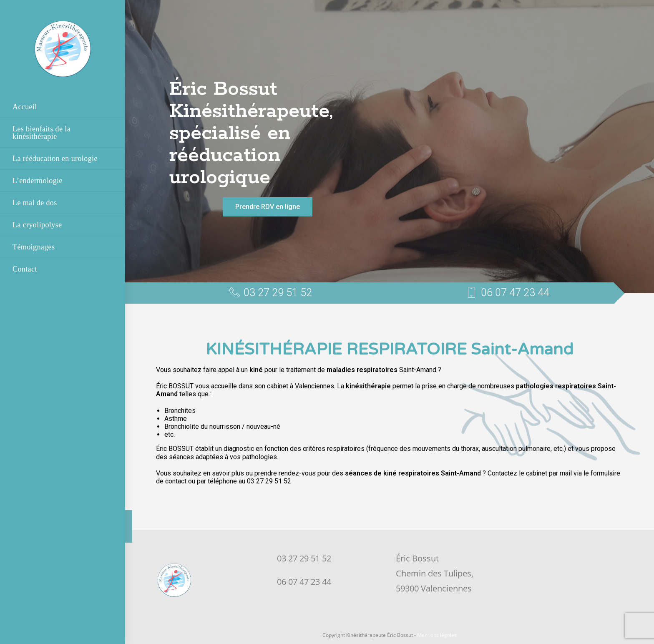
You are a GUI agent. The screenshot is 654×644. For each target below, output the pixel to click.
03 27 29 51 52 (304, 558)
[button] (268, 207)
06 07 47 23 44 (304, 582)
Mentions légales (437, 635)
